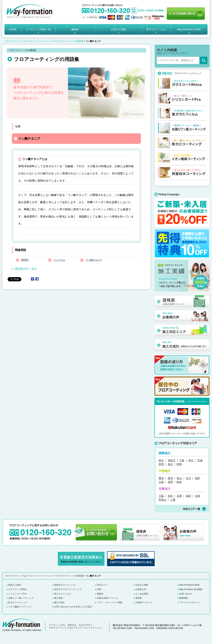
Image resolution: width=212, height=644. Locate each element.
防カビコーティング (18, 602)
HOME (13, 29)
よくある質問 (142, 594)
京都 (197, 496)
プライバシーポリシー (190, 602)
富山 (179, 478)
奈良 (170, 496)
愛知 (161, 478)
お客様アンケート (144, 602)
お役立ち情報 (118, 29)
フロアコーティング (15, 17)
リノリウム (59, 260)
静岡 (179, 464)
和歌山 (162, 500)
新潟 (170, 478)
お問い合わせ (186, 594)
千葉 (182, 460)
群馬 (161, 464)
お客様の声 (141, 589)
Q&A (99, 589)
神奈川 (172, 460)
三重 (173, 500)
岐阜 (179, 482)
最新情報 (183, 598)
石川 (188, 478)
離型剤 (25, 260)
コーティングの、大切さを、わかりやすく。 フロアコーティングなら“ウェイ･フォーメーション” (76, 626)
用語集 (139, 598)
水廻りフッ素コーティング (21, 598)
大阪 (161, 496)
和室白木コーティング (65, 585)
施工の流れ (59, 602)
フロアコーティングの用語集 (70, 41)
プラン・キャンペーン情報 (110, 602)
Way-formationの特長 (189, 29)
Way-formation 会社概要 (191, 589)
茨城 (200, 460)
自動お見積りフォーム (107, 598)
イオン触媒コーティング (20, 607)
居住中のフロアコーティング (68, 589)
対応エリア (102, 585)
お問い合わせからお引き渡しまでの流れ (73, 607)
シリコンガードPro (17, 594)
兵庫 (179, 496)
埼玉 (191, 460)
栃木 (170, 464)
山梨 (161, 482)
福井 (197, 478)
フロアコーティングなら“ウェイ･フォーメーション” (29, 41)
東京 (161, 460)
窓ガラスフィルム (156, 29)
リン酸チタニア (94, 260)
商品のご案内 (15, 585)
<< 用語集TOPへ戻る (24, 269)
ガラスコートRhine (17, 589)
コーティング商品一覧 (38, 29)
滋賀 (188, 496)
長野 (170, 482)
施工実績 (58, 598)
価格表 (75, 29)
